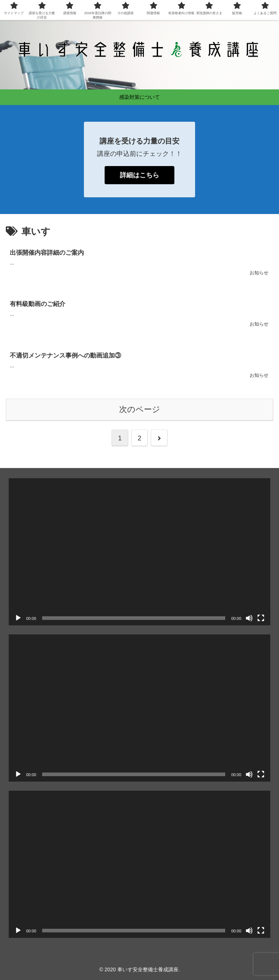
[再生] (18, 618)
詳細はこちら (139, 175)
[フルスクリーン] (261, 618)
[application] (139, 552)
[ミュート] (249, 618)
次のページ (140, 409)
